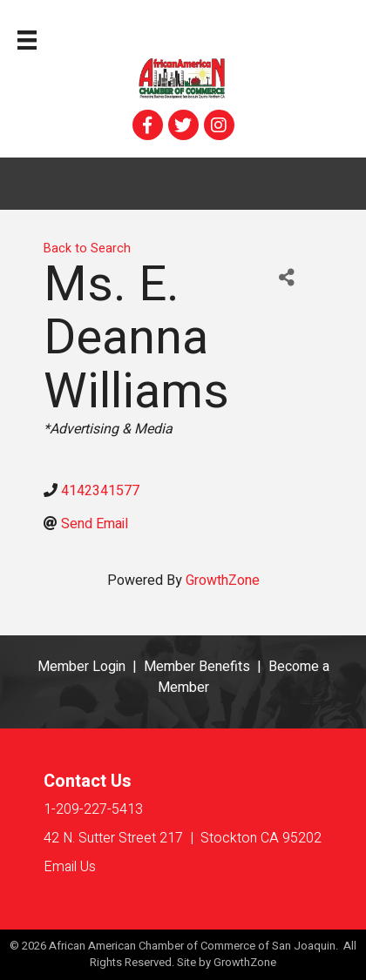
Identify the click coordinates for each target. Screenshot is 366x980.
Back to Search (87, 248)
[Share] (286, 278)
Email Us (70, 867)
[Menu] (27, 40)
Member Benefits (197, 667)
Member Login (81, 667)
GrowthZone (223, 581)
